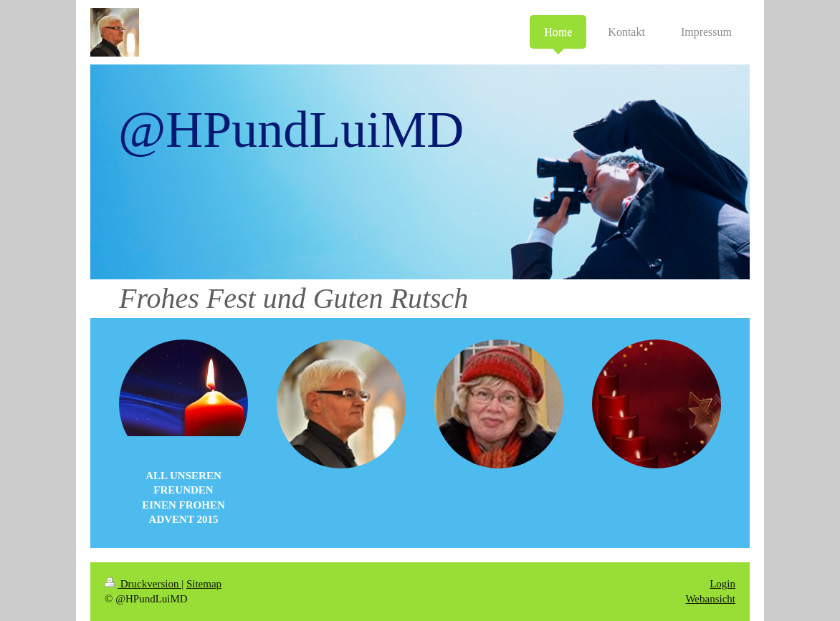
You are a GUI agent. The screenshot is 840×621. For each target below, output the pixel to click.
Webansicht (710, 599)
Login (722, 584)
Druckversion (143, 584)
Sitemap (204, 584)
